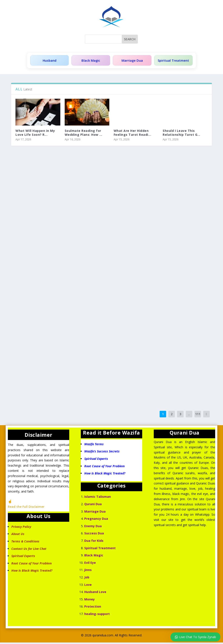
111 (198, 415)
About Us (18, 535)
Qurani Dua (93, 506)
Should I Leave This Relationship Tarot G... (182, 134)
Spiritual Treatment (172, 61)
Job (87, 579)
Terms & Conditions (25, 543)
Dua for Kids (94, 542)
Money (90, 601)
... (189, 415)
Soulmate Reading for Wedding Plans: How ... (84, 134)
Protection (93, 608)
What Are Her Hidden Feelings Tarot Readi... (133, 134)
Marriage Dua (129, 61)
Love (88, 586)
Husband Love (95, 593)
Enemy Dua (93, 528)
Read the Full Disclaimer (26, 508)
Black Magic (89, 61)
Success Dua (94, 535)
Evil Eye (90, 564)
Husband (49, 61)
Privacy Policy (21, 528)
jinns (88, 571)
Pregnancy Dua (96, 520)
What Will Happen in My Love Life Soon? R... (35, 134)
